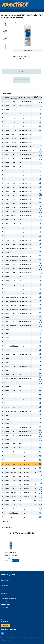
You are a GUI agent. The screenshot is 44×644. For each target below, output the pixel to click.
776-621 (7, 505)
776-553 (7, 379)
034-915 (7, 432)
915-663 (7, 342)
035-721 (7, 289)
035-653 (7, 130)
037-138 (7, 285)
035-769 (7, 411)
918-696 (7, 317)
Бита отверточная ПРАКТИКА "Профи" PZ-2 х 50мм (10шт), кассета (11, 554)
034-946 (7, 480)
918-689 (7, 110)
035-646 (7, 142)
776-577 (7, 444)
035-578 (7, 126)
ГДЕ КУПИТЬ (5, 626)
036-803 (7, 472)
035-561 (7, 151)
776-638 (7, 517)
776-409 (7, 146)
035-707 (7, 293)
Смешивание (4, 593)
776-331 (7, 199)
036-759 (7, 460)
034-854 (7, 114)
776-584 (7, 448)
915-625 (7, 350)
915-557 (7, 330)
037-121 (7, 305)
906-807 (7, 419)
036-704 (7, 468)
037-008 (7, 187)
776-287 (7, 195)
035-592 (7, 155)
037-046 (7, 179)
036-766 (7, 456)
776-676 (7, 391)
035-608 (7, 102)
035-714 (7, 313)
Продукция (9, 11)
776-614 (7, 509)
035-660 (7, 138)
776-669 (7, 354)
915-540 (7, 370)
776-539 (7, 427)
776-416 (7, 122)
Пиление (3, 583)
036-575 (7, 269)
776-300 (7, 203)
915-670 (7, 338)
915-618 (7, 362)
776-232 (7, 163)
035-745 (7, 281)
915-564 (7, 334)
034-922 (7, 436)
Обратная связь (5, 610)
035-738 (7, 265)
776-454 (7, 301)
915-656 (7, 403)
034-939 (7, 476)
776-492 (7, 260)
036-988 (7, 493)
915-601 (7, 415)
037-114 (7, 224)
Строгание (3, 596)
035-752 (7, 244)
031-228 (7, 346)
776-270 (7, 175)
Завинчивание (27, 11)
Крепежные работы (18, 11)
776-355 (7, 216)
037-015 (7, 183)
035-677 (7, 134)
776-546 (7, 399)
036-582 (7, 322)
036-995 (7, 497)
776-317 (7, 212)
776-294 (7, 191)
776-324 (7, 220)
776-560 (7, 387)
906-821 (7, 440)
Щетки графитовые (6, 601)
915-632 (7, 395)
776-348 (7, 208)
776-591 (7, 501)
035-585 (7, 452)
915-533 (7, 383)
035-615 (7, 159)
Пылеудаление (5, 586)
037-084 (7, 236)
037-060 (7, 240)
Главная (3, 11)
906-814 (7, 423)
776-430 (7, 248)
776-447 (7, 326)
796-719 (7, 375)
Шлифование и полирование (8, 598)
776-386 (7, 118)
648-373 (7, 513)
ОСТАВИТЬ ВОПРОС (7, 528)
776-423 (7, 273)
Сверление (4, 588)
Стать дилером (5, 607)
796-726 (7, 407)
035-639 (7, 106)
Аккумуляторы (4, 578)
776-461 (7, 309)
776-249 (7, 167)
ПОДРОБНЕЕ (15, 561)
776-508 (7, 277)
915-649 (7, 358)
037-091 (7, 228)
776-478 (7, 256)
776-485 (7, 297)
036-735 (7, 464)
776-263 (7, 171)
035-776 (7, 366)
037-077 (7, 232)
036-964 (7, 484)
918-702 (7, 252)
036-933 (7, 489)
